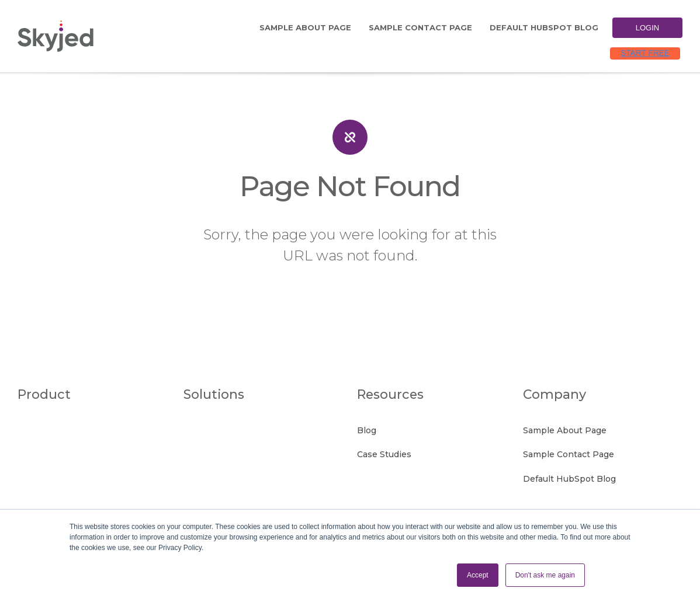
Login (647, 28)
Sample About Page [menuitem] (305, 27)
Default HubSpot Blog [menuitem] (544, 27)
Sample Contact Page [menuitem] (420, 27)
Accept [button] (478, 575)
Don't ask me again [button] (545, 575)
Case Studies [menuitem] (384, 454)
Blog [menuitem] (367, 430)
